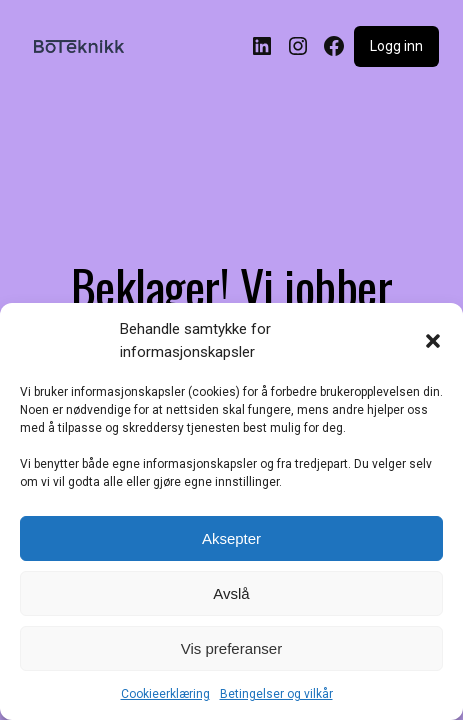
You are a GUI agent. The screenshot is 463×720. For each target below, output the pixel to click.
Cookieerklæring (165, 694)
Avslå (231, 593)
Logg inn (396, 46)
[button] (433, 341)
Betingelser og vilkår (276, 694)
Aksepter (231, 538)
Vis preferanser (231, 648)
